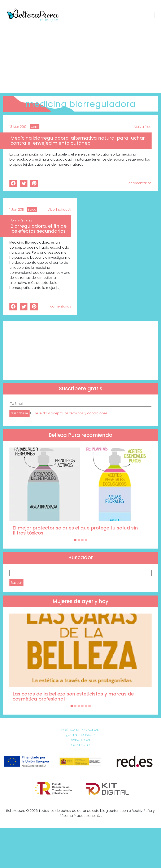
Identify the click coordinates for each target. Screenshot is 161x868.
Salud (32, 210)
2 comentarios (140, 183)
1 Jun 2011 (17, 210)
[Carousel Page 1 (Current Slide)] (75, 540)
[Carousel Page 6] (90, 706)
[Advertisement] (80, 55)
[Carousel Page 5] (86, 706)
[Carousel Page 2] (79, 540)
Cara (35, 127)
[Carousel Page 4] (86, 540)
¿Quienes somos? (81, 735)
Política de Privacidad (80, 730)
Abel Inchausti (60, 210)
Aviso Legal (81, 740)
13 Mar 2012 (18, 127)
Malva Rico (143, 127)
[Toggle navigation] (150, 15)
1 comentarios (60, 306)
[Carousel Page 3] (82, 540)
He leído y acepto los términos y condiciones (71, 413)
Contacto (80, 745)
